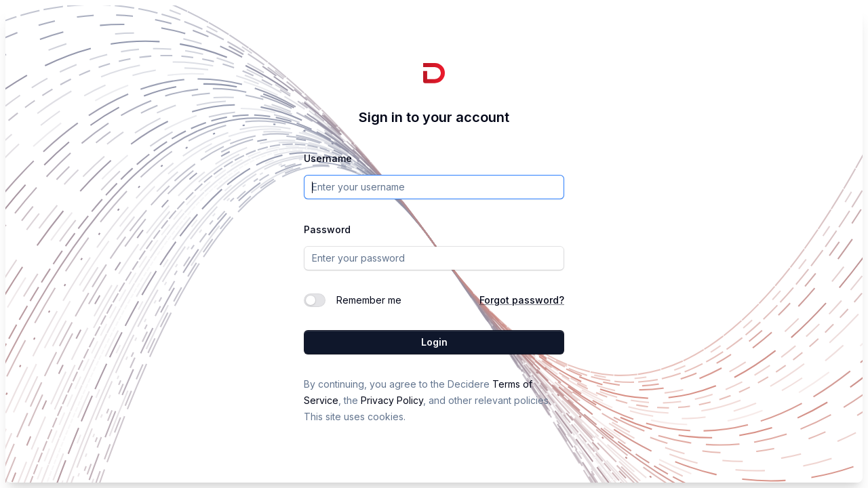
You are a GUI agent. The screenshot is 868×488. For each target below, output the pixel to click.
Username (328, 158)
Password (327, 229)
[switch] (315, 300)
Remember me (369, 300)
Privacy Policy (392, 400)
